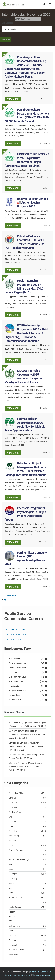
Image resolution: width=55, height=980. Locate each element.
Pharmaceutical (15, 897)
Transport (13, 945)
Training (12, 940)
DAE (11, 817)
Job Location (8, 23)
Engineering (14, 836)
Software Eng (14, 926)
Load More (12, 595)
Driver (11, 826)
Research (13, 912)
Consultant (13, 807)
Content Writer (15, 812)
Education (13, 831)
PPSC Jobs (21, 629)
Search (6, 40)
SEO (11, 921)
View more (13, 99)
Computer (13, 803)
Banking (12, 798)
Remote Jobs (27, 695)
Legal (11, 869)
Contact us (46, 972)
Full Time (27, 672)
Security (12, 917)
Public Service (15, 907)
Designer (12, 822)
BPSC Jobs (10, 640)
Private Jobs (27, 686)
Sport (11, 931)
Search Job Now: (7, 19)
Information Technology (19, 860)
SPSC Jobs (10, 635)
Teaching (13, 936)
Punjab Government (27, 691)
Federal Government (27, 668)
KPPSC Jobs (21, 635)
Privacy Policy (24, 975)
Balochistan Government (27, 663)
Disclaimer (11, 975)
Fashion (12, 841)
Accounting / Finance (18, 793)
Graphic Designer (16, 850)
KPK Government (27, 681)
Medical (12, 888)
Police (11, 902)
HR (10, 855)
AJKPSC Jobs (22, 640)
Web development (16, 950)
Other (11, 893)
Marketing (13, 879)
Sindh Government (27, 700)
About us (35, 972)
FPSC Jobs (10, 629)
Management (14, 874)
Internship (16, 88)
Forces (12, 845)
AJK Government (27, 659)
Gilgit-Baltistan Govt (27, 677)
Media (11, 883)
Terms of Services (41, 975)
